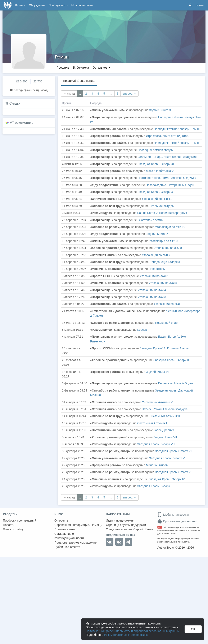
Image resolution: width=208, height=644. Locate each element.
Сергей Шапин (143, 529)
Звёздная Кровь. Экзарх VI (167, 458)
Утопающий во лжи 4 (152, 290)
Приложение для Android (177, 521)
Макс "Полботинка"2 (160, 171)
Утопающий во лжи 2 (168, 304)
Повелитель (157, 269)
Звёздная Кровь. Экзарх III (155, 486)
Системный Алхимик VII (158, 402)
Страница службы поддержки (126, 525)
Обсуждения (37, 5)
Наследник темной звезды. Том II (176, 143)
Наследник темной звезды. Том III (177, 129)
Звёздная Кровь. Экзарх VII (174, 451)
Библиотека (81, 68)
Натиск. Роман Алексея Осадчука (165, 409)
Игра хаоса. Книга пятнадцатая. (168, 136)
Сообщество (58, 5)
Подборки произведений (20, 520)
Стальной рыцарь (162, 206)
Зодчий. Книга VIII (158, 372)
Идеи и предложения (120, 520)
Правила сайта (65, 529)
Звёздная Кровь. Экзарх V (173, 472)
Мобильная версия (173, 515)
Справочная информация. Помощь (78, 525)
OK (193, 629)
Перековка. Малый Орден (176, 383)
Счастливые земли (151, 220)
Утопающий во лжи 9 (163, 241)
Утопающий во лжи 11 (157, 199)
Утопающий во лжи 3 (152, 297)
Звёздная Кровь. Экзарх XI (156, 164)
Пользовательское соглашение (76, 543)
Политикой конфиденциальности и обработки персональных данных (132, 631)
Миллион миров (157, 465)
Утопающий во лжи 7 (156, 255)
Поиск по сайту (13, 529)
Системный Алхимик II (165, 416)
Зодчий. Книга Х (160, 110)
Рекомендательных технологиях (126, 635)
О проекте (61, 520)
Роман (62, 57)
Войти (200, 5)
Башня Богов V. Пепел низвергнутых (162, 213)
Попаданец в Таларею (165, 262)
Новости (9, 525)
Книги (20, 5)
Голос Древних (164, 430)
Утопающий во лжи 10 (170, 227)
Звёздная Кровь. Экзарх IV (167, 479)
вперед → (129, 94)
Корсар (142, 330)
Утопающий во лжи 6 (154, 276)
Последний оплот (167, 323)
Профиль (63, 68)
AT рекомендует (22, 123)
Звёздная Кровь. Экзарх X (155, 192)
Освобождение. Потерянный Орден (170, 185)
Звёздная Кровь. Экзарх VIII (156, 444)
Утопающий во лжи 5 (163, 283)
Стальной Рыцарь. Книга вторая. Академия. (168, 157)
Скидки (15, 103)
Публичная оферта (67, 547)
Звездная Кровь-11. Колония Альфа (164, 348)
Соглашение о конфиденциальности (69, 536)
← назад (69, 94)
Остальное (102, 68)
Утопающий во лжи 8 (168, 248)
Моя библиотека (82, 5)
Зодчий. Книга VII (165, 437)
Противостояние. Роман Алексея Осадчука (167, 178)
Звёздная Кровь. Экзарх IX (171, 360)
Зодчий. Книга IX (157, 234)
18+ (160, 527)
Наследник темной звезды (156, 150)
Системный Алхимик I (152, 423)
